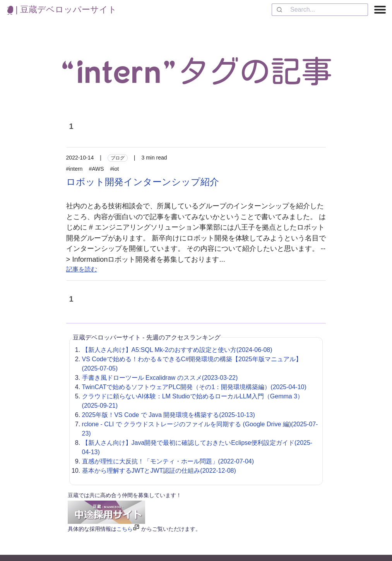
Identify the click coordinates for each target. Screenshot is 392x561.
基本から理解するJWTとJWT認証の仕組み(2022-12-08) (159, 471)
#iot (115, 169)
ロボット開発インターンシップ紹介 (143, 182)
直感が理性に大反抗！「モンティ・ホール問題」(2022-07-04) (168, 461)
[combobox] (320, 10)
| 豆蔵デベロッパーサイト (62, 9)
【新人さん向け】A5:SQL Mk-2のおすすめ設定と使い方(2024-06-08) (177, 350)
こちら (125, 529)
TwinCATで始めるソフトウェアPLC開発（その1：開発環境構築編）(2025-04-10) (194, 387)
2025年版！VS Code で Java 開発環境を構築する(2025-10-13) (169, 415)
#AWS (96, 169)
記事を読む (82, 269)
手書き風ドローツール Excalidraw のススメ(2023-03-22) (160, 378)
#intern (74, 169)
